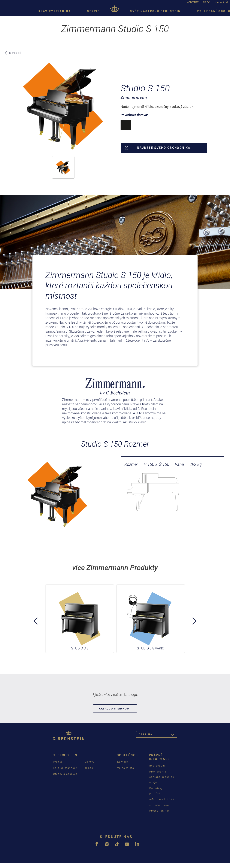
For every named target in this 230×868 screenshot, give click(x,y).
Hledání (221, 2)
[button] (63, 167)
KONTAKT (193, 2)
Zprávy (90, 762)
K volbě (13, 53)
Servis (94, 11)
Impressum (157, 766)
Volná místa (126, 768)
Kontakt (123, 762)
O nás (89, 768)
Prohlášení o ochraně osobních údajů (162, 777)
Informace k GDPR (162, 799)
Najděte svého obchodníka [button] (158, 148)
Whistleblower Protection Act (159, 808)
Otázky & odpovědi (66, 774)
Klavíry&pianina (55, 11)
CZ (205, 2)
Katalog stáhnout (115, 709)
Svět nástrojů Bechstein (155, 11)
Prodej (58, 762)
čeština (158, 735)
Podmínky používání (156, 791)
